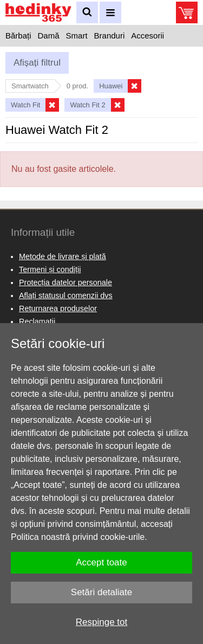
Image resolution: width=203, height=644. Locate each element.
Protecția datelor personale (66, 282)
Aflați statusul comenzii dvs (66, 295)
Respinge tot (101, 622)
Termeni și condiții (50, 269)
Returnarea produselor (58, 308)
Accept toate (101, 562)
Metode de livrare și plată (63, 256)
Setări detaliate (101, 592)
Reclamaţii (37, 321)
